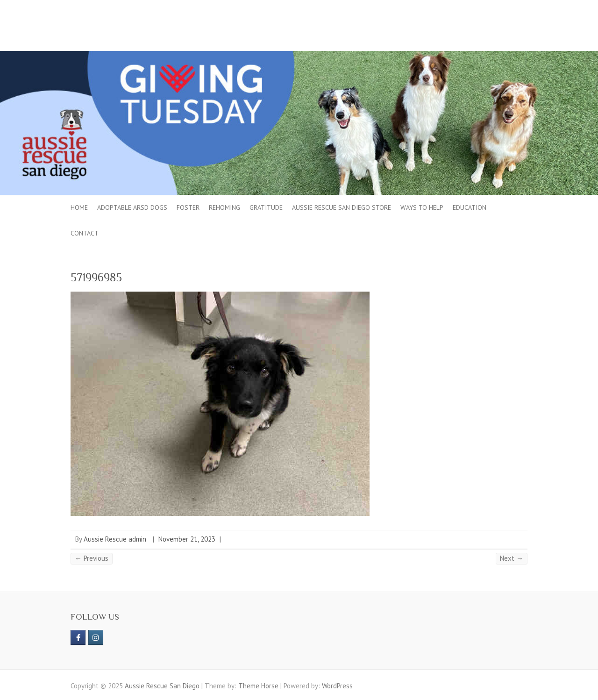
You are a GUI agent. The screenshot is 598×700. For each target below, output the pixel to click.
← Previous (92, 558)
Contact (85, 233)
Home (79, 207)
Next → (512, 558)
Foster (188, 207)
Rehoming (224, 207)
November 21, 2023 (187, 539)
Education (470, 207)
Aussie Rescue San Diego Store (342, 207)
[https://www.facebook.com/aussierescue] (78, 637)
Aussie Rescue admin (115, 539)
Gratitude (266, 207)
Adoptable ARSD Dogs (132, 207)
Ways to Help (422, 207)
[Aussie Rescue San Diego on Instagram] (96, 637)
